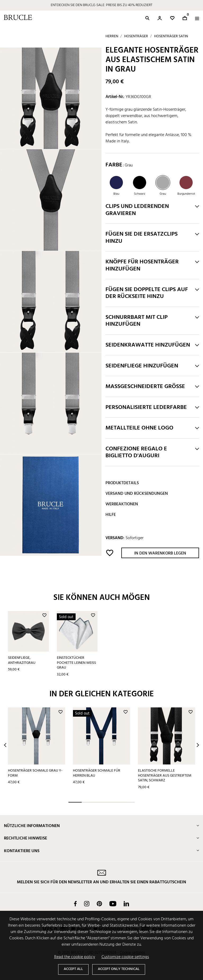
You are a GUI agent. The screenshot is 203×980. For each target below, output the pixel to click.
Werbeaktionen (122, 504)
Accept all (73, 969)
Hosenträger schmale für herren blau (97, 773)
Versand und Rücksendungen (137, 494)
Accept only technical (119, 969)
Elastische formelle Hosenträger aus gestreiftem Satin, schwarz (165, 776)
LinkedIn (126, 904)
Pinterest (99, 904)
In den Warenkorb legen (160, 553)
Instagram (87, 904)
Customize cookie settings (125, 957)
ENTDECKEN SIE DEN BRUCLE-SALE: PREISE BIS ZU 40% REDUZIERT (102, 5)
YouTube (113, 904)
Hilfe (111, 515)
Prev (5, 745)
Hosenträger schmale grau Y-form (35, 773)
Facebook (75, 904)
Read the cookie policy (75, 957)
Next (198, 745)
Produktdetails (122, 483)
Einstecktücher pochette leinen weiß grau (76, 663)
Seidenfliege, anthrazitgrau (22, 660)
